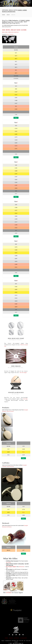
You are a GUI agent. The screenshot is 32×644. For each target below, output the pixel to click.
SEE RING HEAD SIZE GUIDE (14, 30)
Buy (16, 118)
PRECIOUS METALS (14, 32)
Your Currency (10, 34)
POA (23, 452)
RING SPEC (5, 32)
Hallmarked (22, 567)
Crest (8, 15)
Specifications (10, 411)
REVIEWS (17, 638)
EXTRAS (9, 593)
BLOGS (11, 638)
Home (4, 15)
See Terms (8, 562)
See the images (23, 373)
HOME (6, 638)
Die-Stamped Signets (11, 567)
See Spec (26, 399)
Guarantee (24, 638)
